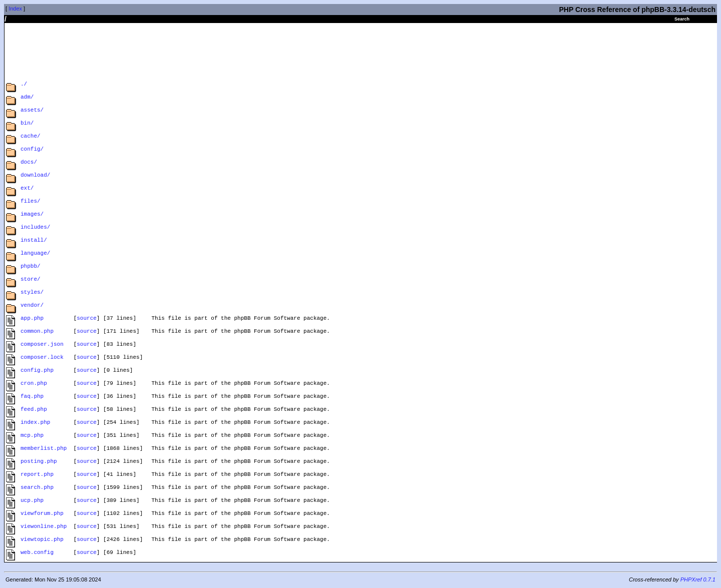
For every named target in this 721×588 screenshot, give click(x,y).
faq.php (32, 397)
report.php (37, 475)
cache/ (31, 137)
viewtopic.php (42, 540)
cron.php (34, 384)
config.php (37, 371)
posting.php (39, 462)
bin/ (27, 124)
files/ (31, 202)
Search (682, 19)
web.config (37, 553)
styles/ (32, 293)
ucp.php (32, 501)
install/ (34, 241)
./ (24, 85)
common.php (37, 332)
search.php (37, 488)
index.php (35, 423)
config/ (32, 150)
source (87, 319)
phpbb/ (31, 267)
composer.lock (42, 358)
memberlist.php (44, 449)
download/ (35, 176)
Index (15, 9)
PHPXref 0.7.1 (698, 579)
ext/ (27, 189)
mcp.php (32, 436)
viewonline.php (44, 527)
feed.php (34, 410)
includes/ (35, 228)
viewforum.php (42, 514)
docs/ (29, 163)
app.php (32, 319)
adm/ (27, 98)
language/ (35, 254)
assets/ (32, 111)
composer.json (42, 345)
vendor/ (32, 306)
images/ (32, 215)
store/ (31, 280)
